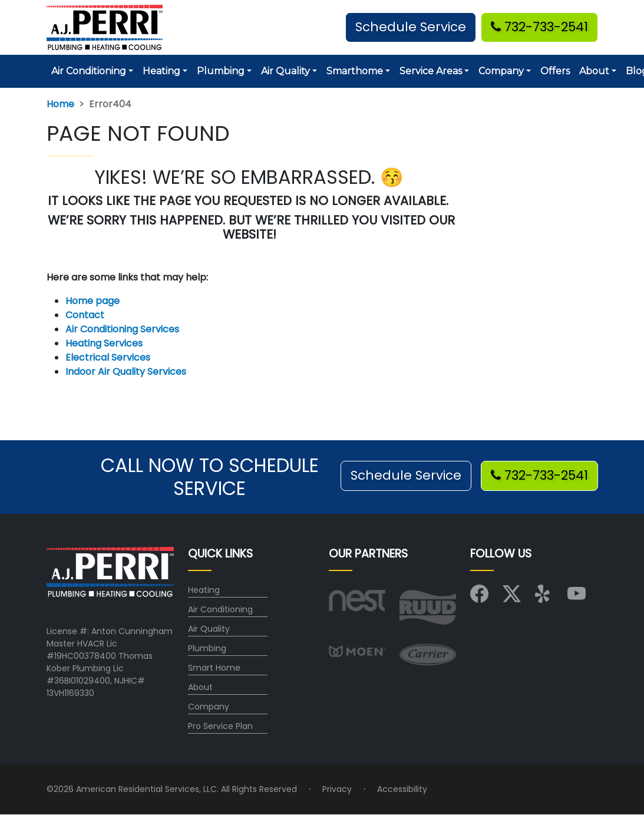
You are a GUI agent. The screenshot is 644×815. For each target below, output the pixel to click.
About (200, 687)
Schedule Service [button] (411, 27)
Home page (94, 301)
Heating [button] (161, 71)
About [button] (594, 71)
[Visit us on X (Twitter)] (512, 598)
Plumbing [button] (221, 71)
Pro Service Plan (220, 726)
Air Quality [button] (285, 71)
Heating (204, 590)
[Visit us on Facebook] (479, 598)
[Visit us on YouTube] (577, 598)
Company (209, 707)
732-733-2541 (539, 27)
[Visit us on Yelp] (544, 598)
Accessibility (402, 789)
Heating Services (104, 343)
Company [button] (501, 71)
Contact (85, 315)
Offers (555, 71)
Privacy (337, 789)
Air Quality (209, 629)
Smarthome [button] (355, 71)
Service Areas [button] (431, 71)
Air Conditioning (220, 609)
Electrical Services (108, 357)
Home (60, 104)
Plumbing (207, 648)
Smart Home (214, 668)
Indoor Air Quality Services (126, 372)
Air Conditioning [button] (89, 71)
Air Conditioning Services (122, 329)
